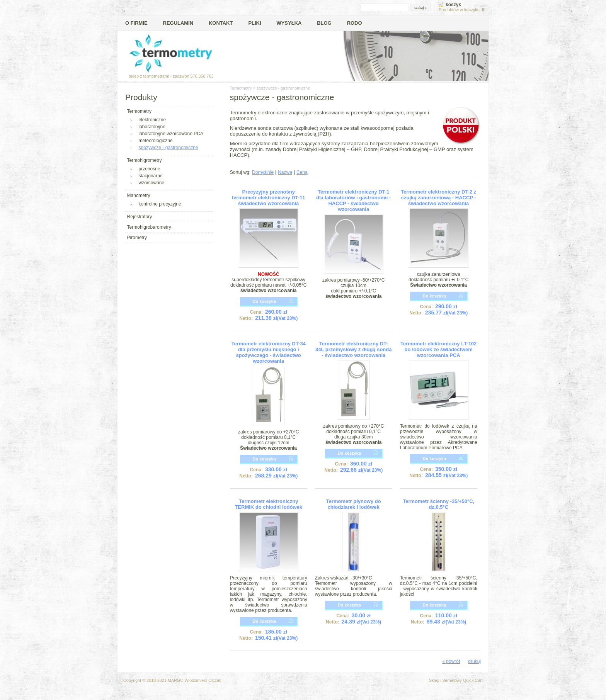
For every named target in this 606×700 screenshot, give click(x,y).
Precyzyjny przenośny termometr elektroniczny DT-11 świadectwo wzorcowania (269, 198)
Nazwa (285, 172)
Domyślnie (263, 172)
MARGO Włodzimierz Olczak (195, 680)
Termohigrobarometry (149, 227)
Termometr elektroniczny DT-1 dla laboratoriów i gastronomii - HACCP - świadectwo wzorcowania (353, 200)
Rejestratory (140, 217)
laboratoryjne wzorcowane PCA (171, 134)
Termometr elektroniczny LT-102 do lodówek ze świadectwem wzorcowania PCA (438, 349)
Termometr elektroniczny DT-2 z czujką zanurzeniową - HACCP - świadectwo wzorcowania (438, 198)
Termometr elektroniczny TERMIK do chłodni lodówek (268, 504)
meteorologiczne (156, 141)
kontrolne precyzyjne (160, 204)
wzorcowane (152, 183)
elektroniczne (152, 120)
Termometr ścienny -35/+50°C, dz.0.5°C (438, 504)
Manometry (139, 195)
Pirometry (137, 238)
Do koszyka (264, 301)
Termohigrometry (145, 160)
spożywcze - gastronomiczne (169, 148)
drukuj (474, 661)
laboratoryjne (152, 127)
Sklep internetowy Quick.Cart (456, 680)
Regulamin (178, 23)
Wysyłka (289, 23)
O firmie (136, 23)
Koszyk (453, 5)
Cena (302, 172)
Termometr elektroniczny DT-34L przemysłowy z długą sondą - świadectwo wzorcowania (353, 349)
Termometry (139, 111)
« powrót (451, 661)
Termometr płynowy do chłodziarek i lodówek (354, 504)
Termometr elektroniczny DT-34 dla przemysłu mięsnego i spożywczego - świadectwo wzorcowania (268, 352)
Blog (324, 23)
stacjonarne (151, 176)
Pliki (254, 23)
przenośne (150, 169)
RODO (355, 23)
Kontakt (221, 23)
